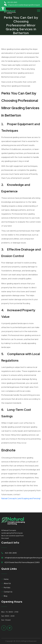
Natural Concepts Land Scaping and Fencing (21, 498)
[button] (3, 8)
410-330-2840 (12, 2)
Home (6, 579)
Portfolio (7, 588)
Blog (5, 596)
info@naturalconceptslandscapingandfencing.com (24, 5)
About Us (7, 583)
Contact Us (8, 592)
